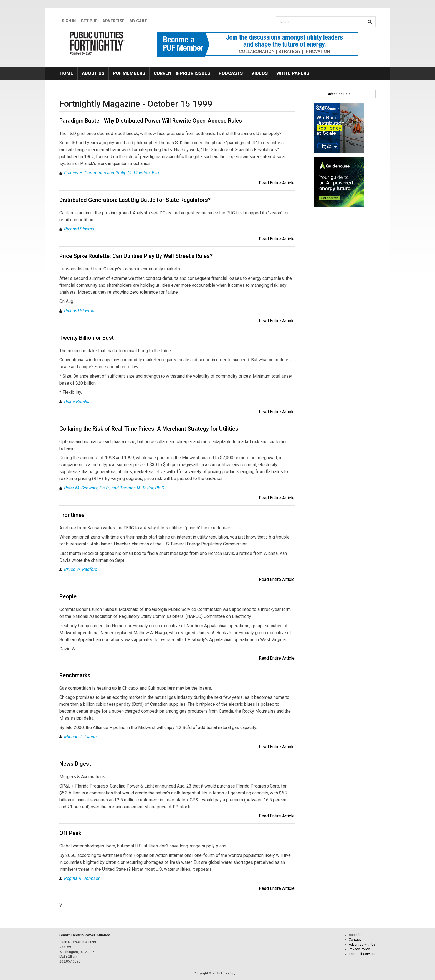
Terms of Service (362, 954)
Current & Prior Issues (182, 73)
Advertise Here (339, 94)
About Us (93, 73)
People (68, 596)
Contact (355, 940)
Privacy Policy (359, 949)
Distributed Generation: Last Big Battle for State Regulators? (135, 200)
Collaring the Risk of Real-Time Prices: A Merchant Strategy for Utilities (149, 429)
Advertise (113, 21)
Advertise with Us (362, 945)
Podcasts (231, 73)
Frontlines (72, 515)
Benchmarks (75, 675)
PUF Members (129, 73)
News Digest (75, 764)
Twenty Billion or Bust (87, 338)
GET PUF (89, 21)
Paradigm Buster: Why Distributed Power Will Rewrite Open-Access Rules (151, 121)
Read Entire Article (277, 183)
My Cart (138, 21)
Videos (260, 73)
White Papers (293, 73)
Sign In (69, 21)
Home (66, 73)
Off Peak (70, 833)
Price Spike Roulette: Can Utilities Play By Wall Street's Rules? (136, 256)
